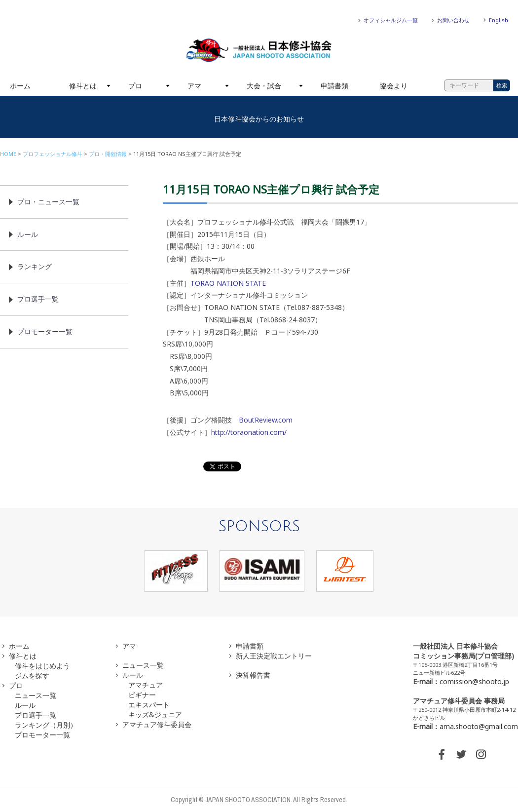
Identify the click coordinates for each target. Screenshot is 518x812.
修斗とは (83, 86)
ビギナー (142, 695)
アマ (194, 86)
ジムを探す (32, 676)
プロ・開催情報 (108, 154)
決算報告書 (253, 675)
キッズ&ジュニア (155, 715)
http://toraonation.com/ (249, 432)
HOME (8, 154)
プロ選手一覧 (38, 299)
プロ (135, 86)
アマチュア (146, 685)
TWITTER (461, 754)
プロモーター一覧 (45, 331)
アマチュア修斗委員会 (157, 724)
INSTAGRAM (481, 754)
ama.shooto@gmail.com (479, 726)
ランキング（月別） (46, 725)
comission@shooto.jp (474, 681)
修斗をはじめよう (42, 666)
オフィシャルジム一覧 (391, 20)
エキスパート (149, 705)
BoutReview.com (266, 420)
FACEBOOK (442, 754)
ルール (28, 234)
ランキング (35, 266)
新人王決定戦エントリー (274, 656)
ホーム (20, 86)
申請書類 (334, 86)
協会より (394, 86)
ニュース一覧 (36, 695)
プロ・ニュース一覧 (48, 202)
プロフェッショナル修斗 (53, 154)
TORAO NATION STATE (228, 283)
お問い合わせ (453, 20)
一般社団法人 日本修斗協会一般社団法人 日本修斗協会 (259, 50)
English (499, 20)
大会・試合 (264, 86)
